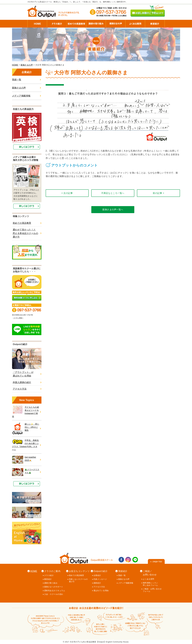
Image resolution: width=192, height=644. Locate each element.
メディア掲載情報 (21, 96)
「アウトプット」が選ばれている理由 (23, 374)
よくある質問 (149, 579)
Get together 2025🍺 (24, 460)
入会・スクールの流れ (54, 594)
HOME (15, 65)
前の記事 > (158, 193)
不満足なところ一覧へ (113, 193)
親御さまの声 (27, 65)
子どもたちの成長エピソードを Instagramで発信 (25, 412)
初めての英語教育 (22, 223)
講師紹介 (97, 583)
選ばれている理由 (101, 591)
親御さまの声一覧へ (113, 210)
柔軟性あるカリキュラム (55, 591)
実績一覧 (17, 80)
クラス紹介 (49, 575)
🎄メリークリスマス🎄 (26, 472)
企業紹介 (97, 575)
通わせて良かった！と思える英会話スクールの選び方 (25, 233)
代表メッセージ (100, 579)
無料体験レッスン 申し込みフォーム (150, 584)
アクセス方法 (20, 389)
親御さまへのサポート (54, 587)
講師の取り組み (51, 583)
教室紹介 (48, 579)
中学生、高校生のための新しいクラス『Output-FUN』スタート (25, 445)
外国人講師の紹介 (22, 382)
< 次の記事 (67, 193)
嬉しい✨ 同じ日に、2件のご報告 (26, 428)
